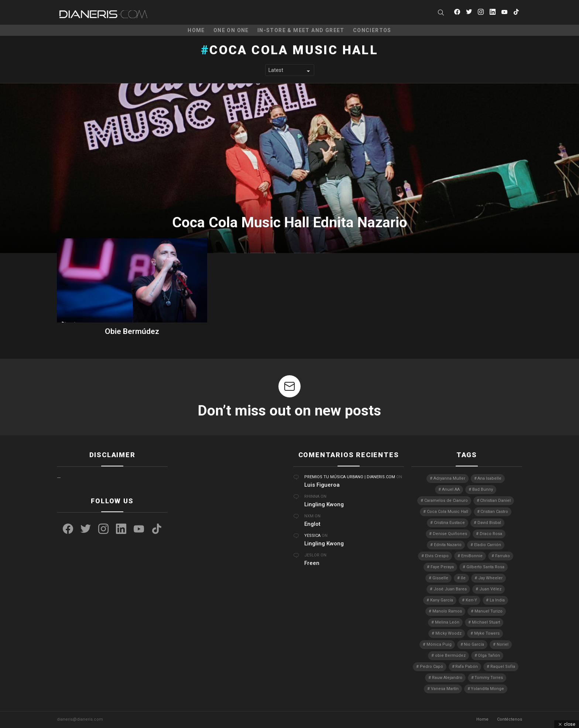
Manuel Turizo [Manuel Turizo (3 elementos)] (489, 611)
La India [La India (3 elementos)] (497, 600)
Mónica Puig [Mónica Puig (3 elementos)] (439, 644)
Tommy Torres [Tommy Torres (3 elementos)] (489, 678)
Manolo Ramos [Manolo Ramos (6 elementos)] (447, 611)
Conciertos (372, 30)
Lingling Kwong (324, 504)
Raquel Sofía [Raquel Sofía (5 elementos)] (503, 667)
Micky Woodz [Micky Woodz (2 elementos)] (448, 633)
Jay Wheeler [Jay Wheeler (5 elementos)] (490, 578)
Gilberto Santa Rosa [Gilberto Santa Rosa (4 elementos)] (485, 567)
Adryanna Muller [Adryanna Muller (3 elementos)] (449, 478)
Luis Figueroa (322, 485)
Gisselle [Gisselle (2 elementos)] (440, 578)
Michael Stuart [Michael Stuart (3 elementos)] (486, 622)
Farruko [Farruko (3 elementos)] (503, 556)
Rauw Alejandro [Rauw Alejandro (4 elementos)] (447, 678)
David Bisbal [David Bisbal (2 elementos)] (489, 523)
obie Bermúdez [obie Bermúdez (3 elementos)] (450, 655)
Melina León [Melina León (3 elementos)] (447, 622)
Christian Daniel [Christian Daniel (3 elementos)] (495, 501)
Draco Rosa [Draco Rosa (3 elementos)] (491, 534)
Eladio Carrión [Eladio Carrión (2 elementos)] (488, 545)
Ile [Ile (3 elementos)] (463, 578)
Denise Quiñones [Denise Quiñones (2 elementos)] (450, 534)
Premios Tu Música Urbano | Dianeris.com (350, 477)
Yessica (312, 536)
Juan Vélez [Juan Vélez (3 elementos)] (490, 589)
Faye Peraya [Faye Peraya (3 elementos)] (442, 567)
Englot (312, 524)
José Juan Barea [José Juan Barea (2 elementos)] (450, 589)
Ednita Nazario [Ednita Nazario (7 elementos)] (448, 545)
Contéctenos (510, 719)
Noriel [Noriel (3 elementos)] (503, 644)
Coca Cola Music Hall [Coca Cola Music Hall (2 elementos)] (448, 512)
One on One (231, 30)
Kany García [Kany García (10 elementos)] (442, 600)
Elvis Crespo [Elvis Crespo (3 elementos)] (437, 556)
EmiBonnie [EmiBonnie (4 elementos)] (472, 556)
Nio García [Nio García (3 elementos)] (474, 644)
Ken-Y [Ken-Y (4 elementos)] (471, 600)
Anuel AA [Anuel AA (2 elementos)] (451, 489)
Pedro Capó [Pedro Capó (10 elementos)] (431, 667)
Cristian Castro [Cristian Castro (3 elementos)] (494, 512)
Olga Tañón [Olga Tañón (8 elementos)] (489, 655)
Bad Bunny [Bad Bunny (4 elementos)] (483, 489)
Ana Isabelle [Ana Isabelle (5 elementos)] (489, 478)
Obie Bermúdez (132, 331)
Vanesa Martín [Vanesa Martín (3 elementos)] (445, 689)
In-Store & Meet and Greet (301, 30)
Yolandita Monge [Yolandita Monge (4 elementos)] (487, 689)
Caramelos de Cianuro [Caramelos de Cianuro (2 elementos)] (446, 501)
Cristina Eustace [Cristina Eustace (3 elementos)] (449, 523)
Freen (312, 563)
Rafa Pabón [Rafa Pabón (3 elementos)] (467, 667)
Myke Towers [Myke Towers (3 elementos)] (487, 633)
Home (196, 30)
